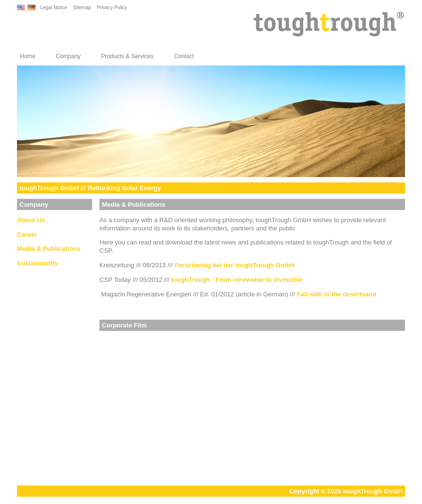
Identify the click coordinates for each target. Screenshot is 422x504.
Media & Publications (49, 249)
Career (27, 235)
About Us (31, 220)
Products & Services (127, 56)
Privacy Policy (112, 8)
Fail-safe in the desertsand (337, 294)
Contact (184, 56)
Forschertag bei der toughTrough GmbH (235, 265)
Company (68, 56)
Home (28, 56)
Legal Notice (54, 8)
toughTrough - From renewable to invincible (237, 280)
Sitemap (82, 8)
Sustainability (38, 263)
